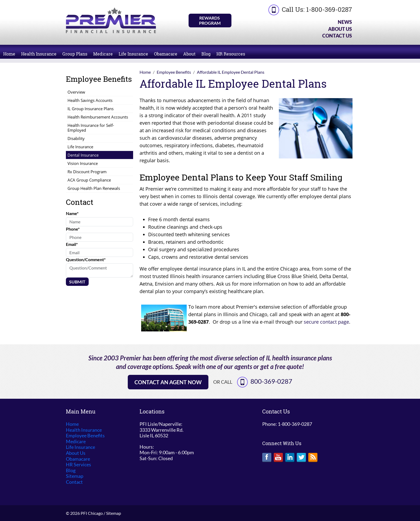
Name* (72, 213)
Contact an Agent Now (168, 382)
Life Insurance (133, 54)
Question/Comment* (86, 259)
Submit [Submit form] (77, 282)
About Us (340, 29)
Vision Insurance (83, 163)
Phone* (73, 229)
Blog (206, 54)
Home (9, 54)
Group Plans (75, 54)
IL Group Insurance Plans (91, 109)
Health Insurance (39, 54)
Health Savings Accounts (90, 100)
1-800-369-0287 (329, 9)
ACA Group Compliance (89, 180)
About (189, 54)
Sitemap (75, 476)
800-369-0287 (271, 381)
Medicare (103, 54)
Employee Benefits (85, 436)
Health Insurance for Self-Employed (91, 128)
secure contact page (326, 322)
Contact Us (337, 36)
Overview (76, 92)
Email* (72, 244)
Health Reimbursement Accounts (98, 117)
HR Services (78, 465)
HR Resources (231, 54)
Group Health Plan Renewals (94, 188)
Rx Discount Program (87, 172)
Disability (76, 138)
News (345, 22)
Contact (74, 482)
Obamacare (166, 54)
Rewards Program (210, 20)
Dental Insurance (83, 155)
